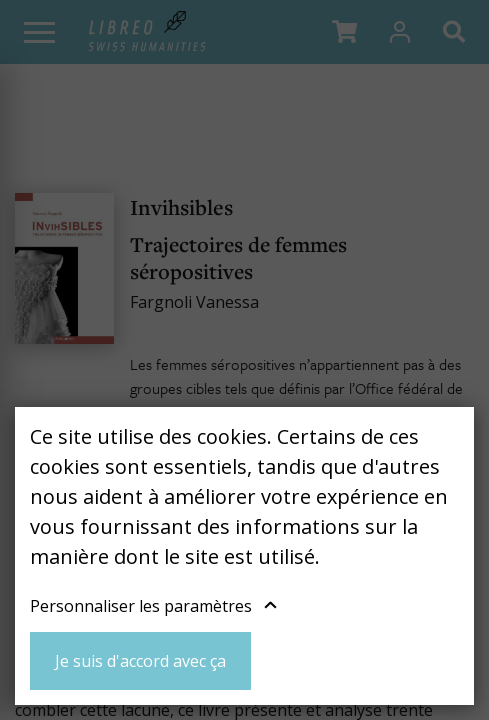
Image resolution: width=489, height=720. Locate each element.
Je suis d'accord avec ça (140, 661)
